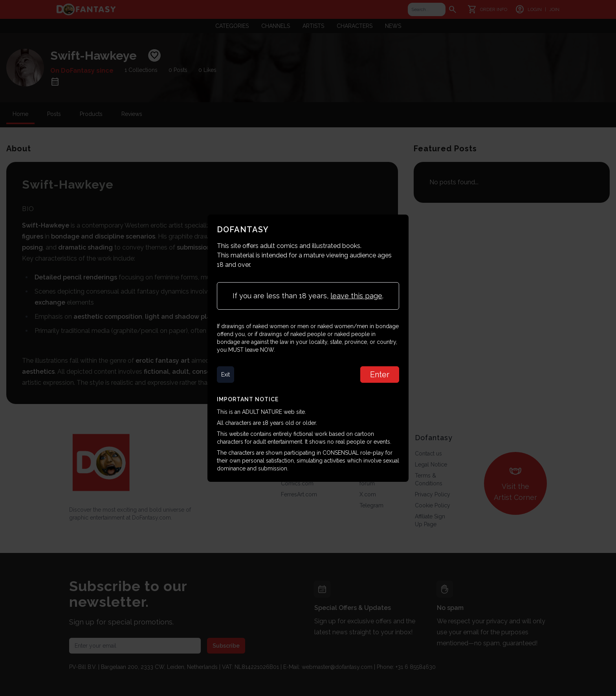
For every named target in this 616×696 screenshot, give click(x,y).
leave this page (356, 296)
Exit (225, 375)
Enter (380, 375)
